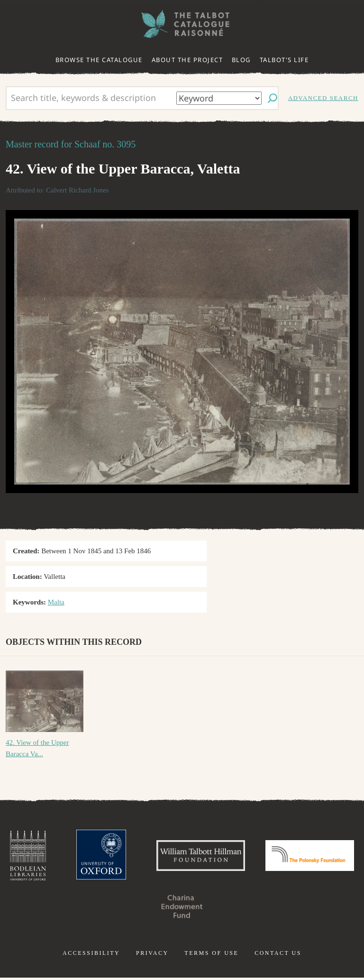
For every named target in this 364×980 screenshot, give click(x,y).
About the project (187, 60)
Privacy (152, 955)
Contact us (278, 955)
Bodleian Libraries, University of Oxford (69, 857)
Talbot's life (284, 60)
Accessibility (91, 955)
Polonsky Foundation (134, 909)
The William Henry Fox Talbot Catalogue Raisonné (182, 24)
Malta (56, 602)
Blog (241, 60)
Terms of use (211, 955)
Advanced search (323, 98)
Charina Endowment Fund (230, 909)
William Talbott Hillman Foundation (248, 857)
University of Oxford (144, 857)
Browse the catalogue (99, 60)
